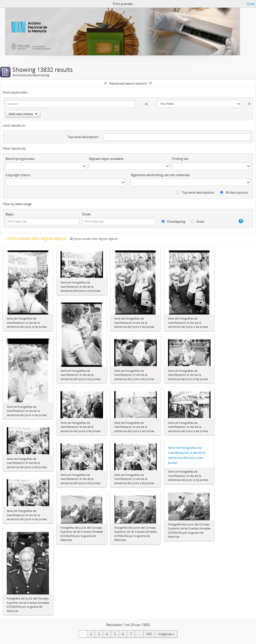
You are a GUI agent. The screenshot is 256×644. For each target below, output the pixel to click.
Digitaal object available (106, 159)
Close (250, 4)
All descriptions (234, 192)
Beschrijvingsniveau (20, 159)
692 (149, 634)
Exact (198, 221)
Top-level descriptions (195, 192)
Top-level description (83, 137)
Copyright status (18, 175)
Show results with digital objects (94, 239)
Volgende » (166, 634)
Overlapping (173, 221)
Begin (10, 214)
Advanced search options (128, 83)
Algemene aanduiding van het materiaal (160, 175)
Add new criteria (23, 114)
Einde (86, 214)
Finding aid (180, 159)
